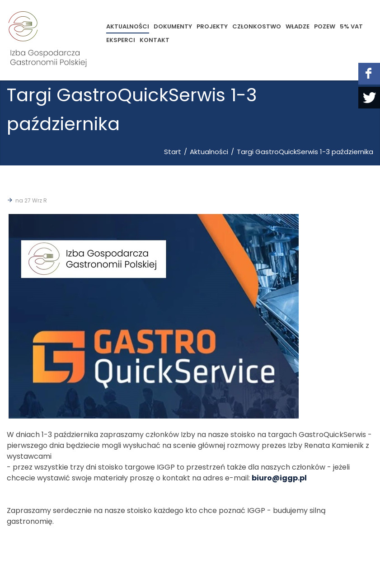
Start (173, 152)
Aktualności (209, 152)
